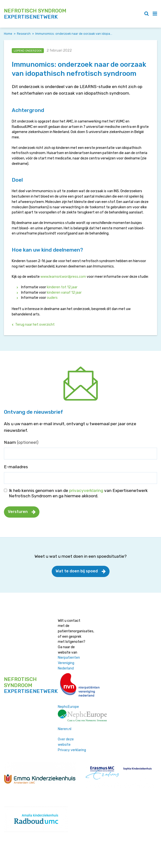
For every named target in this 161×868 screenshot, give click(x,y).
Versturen (18, 512)
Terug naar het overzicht (35, 325)
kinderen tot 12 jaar (62, 287)
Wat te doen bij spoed (77, 571)
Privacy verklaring (72, 750)
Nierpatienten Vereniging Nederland (69, 663)
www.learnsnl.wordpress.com (63, 277)
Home (8, 34)
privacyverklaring (86, 490)
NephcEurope (68, 707)
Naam (21, 442)
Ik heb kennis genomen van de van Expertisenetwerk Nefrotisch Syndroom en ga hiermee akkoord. (78, 493)
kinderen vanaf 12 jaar (64, 293)
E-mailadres (16, 467)
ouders (52, 298)
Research (24, 34)
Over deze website (66, 742)
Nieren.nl (65, 729)
